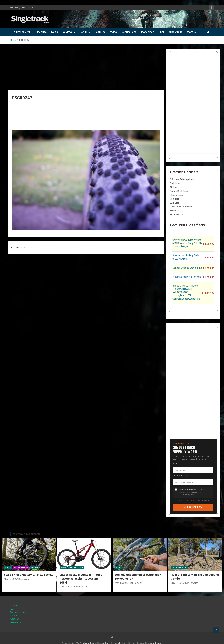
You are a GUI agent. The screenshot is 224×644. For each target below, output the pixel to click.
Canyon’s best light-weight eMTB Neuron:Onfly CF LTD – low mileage (187, 243)
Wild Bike (175, 203)
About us (15, 619)
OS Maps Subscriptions (182, 179)
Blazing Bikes (177, 195)
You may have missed (26, 534)
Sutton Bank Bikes (179, 191)
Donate (14, 615)
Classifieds (176, 32)
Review (34, 567)
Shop (162, 32)
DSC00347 (21, 248)
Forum (84, 32)
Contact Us (16, 606)
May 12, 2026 (66, 587)
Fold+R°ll (175, 211)
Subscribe (41, 32)
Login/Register (21, 32)
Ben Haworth (80, 587)
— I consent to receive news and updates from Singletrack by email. (193, 492)
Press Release (76, 567)
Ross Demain (25, 579)
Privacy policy (207, 500)
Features (100, 32)
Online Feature (180, 567)
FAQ (12, 609)
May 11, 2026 (177, 583)
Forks (8, 567)
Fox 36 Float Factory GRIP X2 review (28, 575)
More (190, 32)
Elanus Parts (176, 215)
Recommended (21, 567)
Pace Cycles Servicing (181, 207)
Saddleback (176, 183)
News (55, 32)
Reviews (68, 32)
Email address (180, 476)
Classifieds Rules (19, 612)
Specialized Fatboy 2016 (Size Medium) (186, 257)
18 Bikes (174, 187)
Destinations (129, 32)
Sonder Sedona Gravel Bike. (187, 268)
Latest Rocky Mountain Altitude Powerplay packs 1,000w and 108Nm (81, 579)
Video (113, 32)
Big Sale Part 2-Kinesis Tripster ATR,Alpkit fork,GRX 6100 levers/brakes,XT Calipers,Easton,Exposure (186, 292)
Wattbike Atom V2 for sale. (187, 277)
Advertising (16, 622)
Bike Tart (174, 199)
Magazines (148, 32)
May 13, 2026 (10, 579)
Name (176, 464)
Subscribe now (193, 507)
